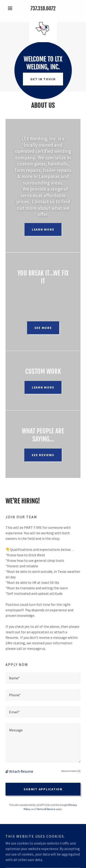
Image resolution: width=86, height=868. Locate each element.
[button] (11, 8)
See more (43, 328)
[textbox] (43, 678)
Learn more (43, 229)
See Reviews (43, 455)
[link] (43, 17)
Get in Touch (43, 79)
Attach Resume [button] (21, 771)
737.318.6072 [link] (43, 8)
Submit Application (43, 789)
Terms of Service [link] (46, 809)
